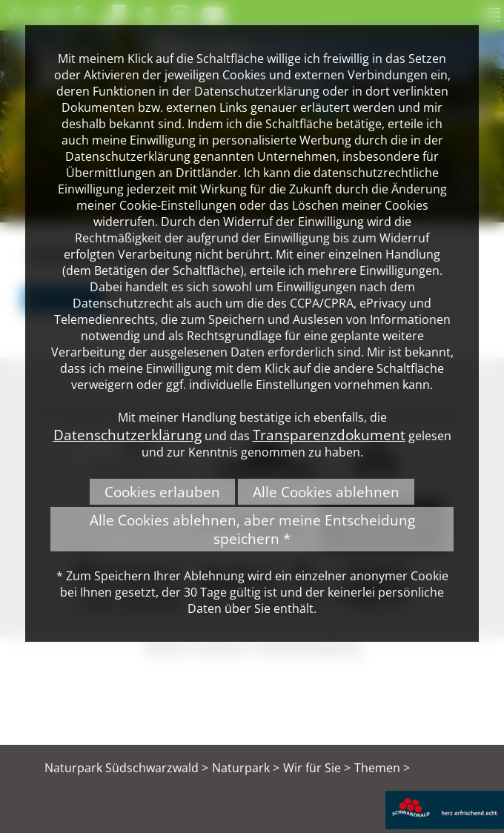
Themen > (382, 768)
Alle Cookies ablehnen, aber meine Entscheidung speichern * (252, 529)
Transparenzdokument (329, 435)
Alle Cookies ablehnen (326, 492)
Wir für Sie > (317, 768)
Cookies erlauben (162, 492)
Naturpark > (246, 768)
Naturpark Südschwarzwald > (126, 768)
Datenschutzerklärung (127, 435)
